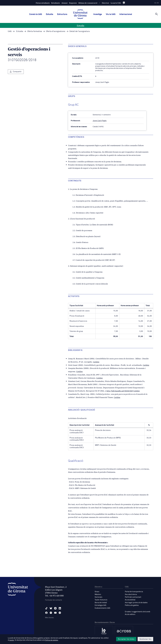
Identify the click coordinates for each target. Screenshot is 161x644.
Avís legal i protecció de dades (136, 602)
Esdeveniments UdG (102, 608)
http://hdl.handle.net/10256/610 (120, 391)
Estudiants (56, 3)
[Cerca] (157, 14)
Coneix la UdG (36, 14)
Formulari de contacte (53, 600)
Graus (97, 592)
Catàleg (96, 362)
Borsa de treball (101, 602)
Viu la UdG (111, 14)
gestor (12, 640)
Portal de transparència (134, 592)
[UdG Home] (80, 14)
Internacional (126, 14)
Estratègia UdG (100, 605)
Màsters (98, 594)
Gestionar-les (145, 639)
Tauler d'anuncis (101, 600)
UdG (10, 31)
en (158, 3)
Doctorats (99, 597)
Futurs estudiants (43, 3)
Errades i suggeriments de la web (138, 611)
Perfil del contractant (133, 597)
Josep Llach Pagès (100, 121)
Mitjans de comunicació (88, 3)
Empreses (73, 3)
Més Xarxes (49, 618)
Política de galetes (132, 605)
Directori (105, 3)
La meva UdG (116, 3)
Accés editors (130, 614)
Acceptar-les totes (126, 639)
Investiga (98, 14)
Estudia (50, 14)
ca (155, 3)
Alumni (65, 3)
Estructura (62, 14)
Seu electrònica (131, 594)
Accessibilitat (130, 600)
